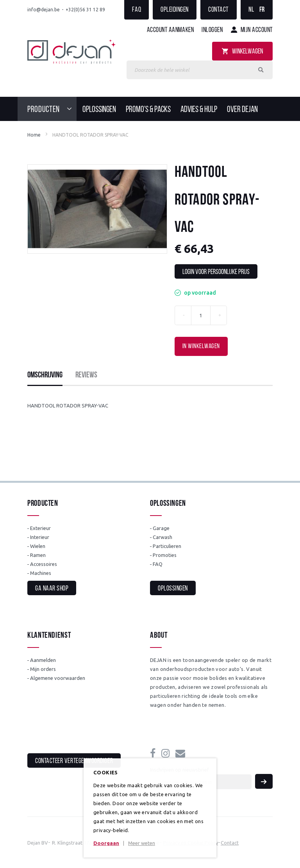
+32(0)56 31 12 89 (85, 10)
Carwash (162, 537)
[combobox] (200, 70)
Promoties (165, 555)
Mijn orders (43, 669)
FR (262, 10)
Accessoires (44, 564)
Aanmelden (43, 660)
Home (34, 135)
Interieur (40, 537)
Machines (41, 573)
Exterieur (40, 528)
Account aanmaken (171, 30)
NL (251, 10)
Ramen (38, 555)
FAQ (137, 10)
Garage (161, 528)
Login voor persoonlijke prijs (216, 272)
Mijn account (257, 30)
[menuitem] (52, 109)
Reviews (86, 375)
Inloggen (212, 30)
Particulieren (167, 546)
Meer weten (142, 843)
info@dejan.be (44, 10)
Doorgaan (106, 843)
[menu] (150, 109)
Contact (219, 10)
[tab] (45, 375)
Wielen (38, 546)
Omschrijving (45, 375)
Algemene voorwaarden (58, 678)
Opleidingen (175, 10)
